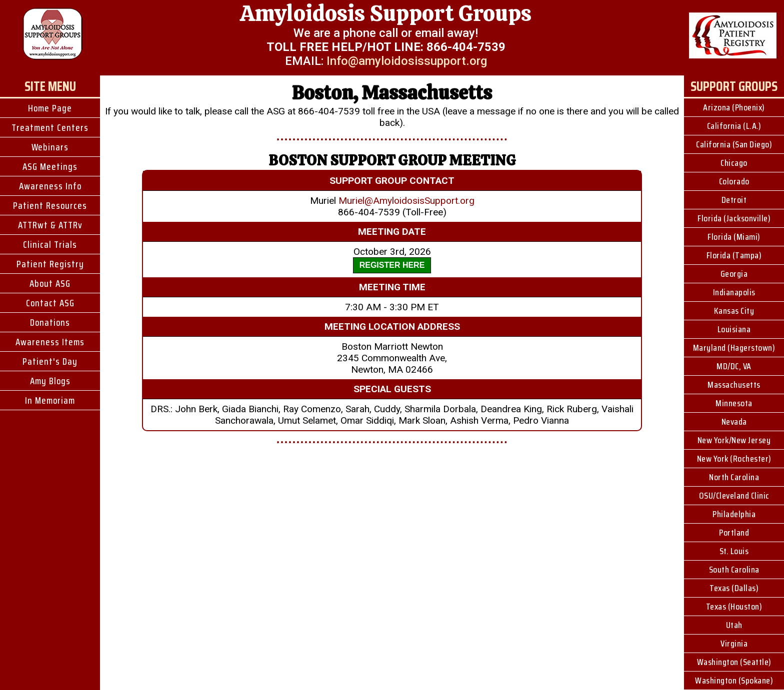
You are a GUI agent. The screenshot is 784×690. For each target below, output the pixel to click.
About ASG (50, 283)
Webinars (50, 147)
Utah (734, 625)
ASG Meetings (50, 166)
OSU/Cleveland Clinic (734, 496)
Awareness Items (50, 342)
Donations (50, 322)
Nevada (734, 422)
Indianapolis (734, 292)
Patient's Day (50, 361)
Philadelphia (734, 514)
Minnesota (734, 403)
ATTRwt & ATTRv (50, 225)
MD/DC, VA (734, 366)
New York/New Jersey (734, 440)
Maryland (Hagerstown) (734, 348)
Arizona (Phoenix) (734, 107)
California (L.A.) (734, 126)
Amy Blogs (50, 381)
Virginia (734, 644)
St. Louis (734, 551)
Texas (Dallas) (734, 588)
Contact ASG (50, 303)
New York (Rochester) (734, 459)
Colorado (734, 181)
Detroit (734, 200)
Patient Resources (50, 205)
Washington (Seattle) (734, 662)
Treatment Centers (50, 127)
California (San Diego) (734, 144)
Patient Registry (50, 264)
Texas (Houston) (734, 607)
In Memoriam (50, 400)
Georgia (734, 274)
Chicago (734, 163)
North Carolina (734, 477)
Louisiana (734, 329)
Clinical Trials (50, 244)
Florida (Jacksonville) (734, 218)
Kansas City (734, 311)
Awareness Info (50, 186)
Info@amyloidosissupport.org (407, 61)
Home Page (50, 108)
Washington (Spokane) (734, 681)
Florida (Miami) (734, 237)
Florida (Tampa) (734, 255)
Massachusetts (734, 385)
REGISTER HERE (392, 265)
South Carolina (734, 570)
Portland (734, 533)
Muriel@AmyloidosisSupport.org (406, 201)
